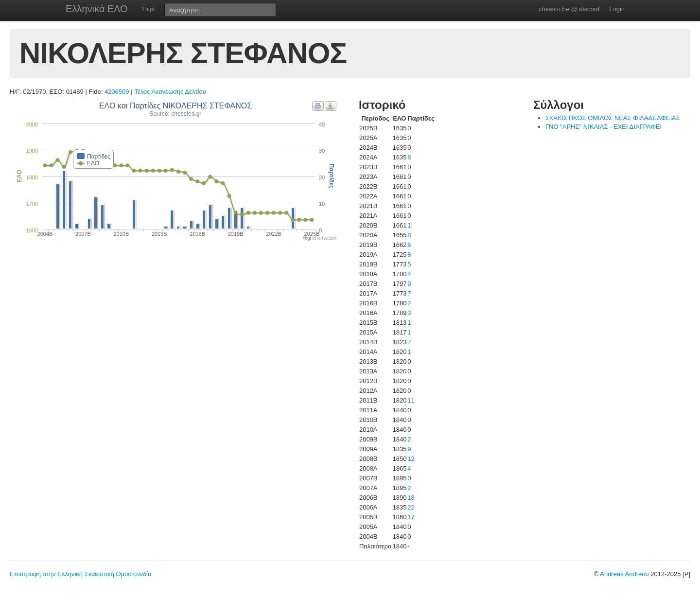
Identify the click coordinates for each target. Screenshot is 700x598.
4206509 (117, 92)
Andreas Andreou (624, 574)
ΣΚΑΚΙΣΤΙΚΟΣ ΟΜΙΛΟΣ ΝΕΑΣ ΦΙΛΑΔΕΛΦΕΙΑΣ (613, 118)
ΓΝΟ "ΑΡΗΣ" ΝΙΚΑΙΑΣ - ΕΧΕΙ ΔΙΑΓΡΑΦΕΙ (604, 127)
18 (411, 498)
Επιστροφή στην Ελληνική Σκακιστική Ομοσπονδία (80, 574)
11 (411, 400)
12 (411, 459)
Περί (149, 9)
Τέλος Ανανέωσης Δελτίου (170, 92)
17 (411, 517)
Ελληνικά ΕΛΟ (97, 9)
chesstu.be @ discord (569, 9)
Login (617, 9)
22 (411, 507)
